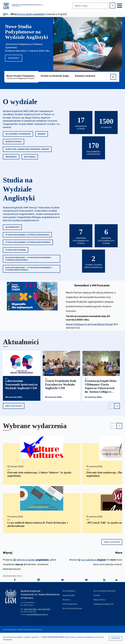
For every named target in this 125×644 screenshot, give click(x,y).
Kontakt (97, 595)
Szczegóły (14, 58)
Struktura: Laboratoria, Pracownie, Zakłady (27, 149)
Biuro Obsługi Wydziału (72, 608)
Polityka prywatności (53, 637)
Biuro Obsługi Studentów (104, 591)
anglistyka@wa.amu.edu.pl (37, 614)
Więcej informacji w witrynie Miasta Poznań (89, 324)
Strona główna (69, 591)
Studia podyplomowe (16, 250)
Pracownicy (11, 157)
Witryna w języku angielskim (30, 14)
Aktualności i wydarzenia (18, 134)
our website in (93, 560)
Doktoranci (30, 157)
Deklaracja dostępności (104, 604)
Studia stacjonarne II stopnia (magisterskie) (28, 242)
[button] (111, 406)
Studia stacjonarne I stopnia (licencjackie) (27, 235)
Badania (42, 134)
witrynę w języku (33, 560)
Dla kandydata (12, 227)
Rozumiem (116, 638)
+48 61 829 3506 (30, 609)
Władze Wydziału (14, 142)
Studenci (66, 600)
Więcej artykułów (14, 406)
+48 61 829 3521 (44, 609)
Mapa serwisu (99, 600)
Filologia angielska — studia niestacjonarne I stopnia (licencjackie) (28, 259)
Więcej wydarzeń (112, 542)
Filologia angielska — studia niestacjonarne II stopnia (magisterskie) (29, 269)
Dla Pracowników (70, 604)
